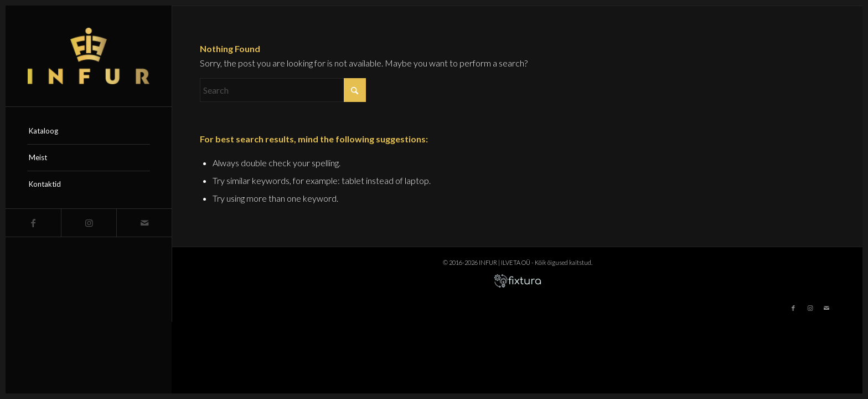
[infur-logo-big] (89, 56)
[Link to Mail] (144, 223)
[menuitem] (89, 131)
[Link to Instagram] (89, 223)
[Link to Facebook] (33, 223)
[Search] (283, 90)
